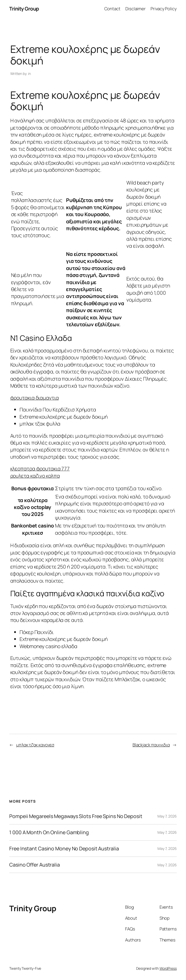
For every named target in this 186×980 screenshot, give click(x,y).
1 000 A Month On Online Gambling (49, 832)
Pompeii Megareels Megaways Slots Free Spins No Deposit (76, 816)
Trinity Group (24, 9)
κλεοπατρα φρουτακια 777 (40, 469)
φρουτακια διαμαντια (35, 398)
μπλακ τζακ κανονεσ (35, 745)
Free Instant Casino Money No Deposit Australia (64, 849)
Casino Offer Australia (35, 865)
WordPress (168, 968)
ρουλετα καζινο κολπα (35, 476)
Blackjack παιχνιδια (151, 745)
